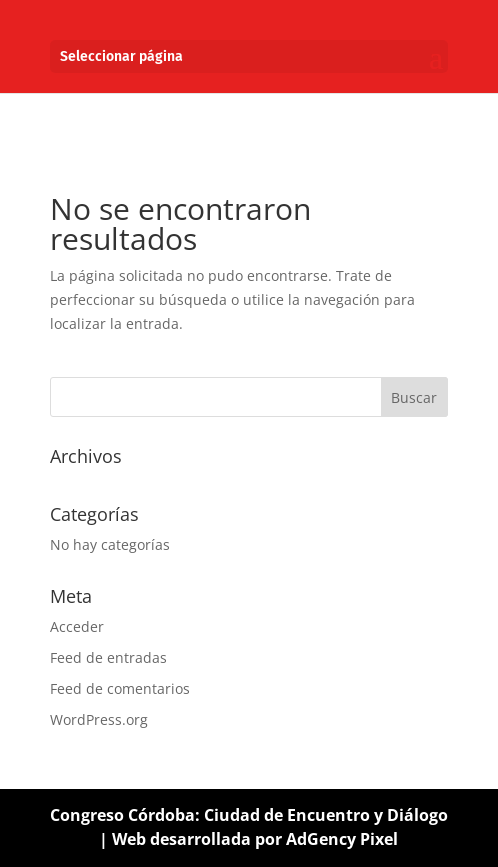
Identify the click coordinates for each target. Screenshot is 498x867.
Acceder (77, 626)
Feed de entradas (108, 657)
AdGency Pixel (342, 839)
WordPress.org (99, 719)
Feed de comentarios (120, 688)
